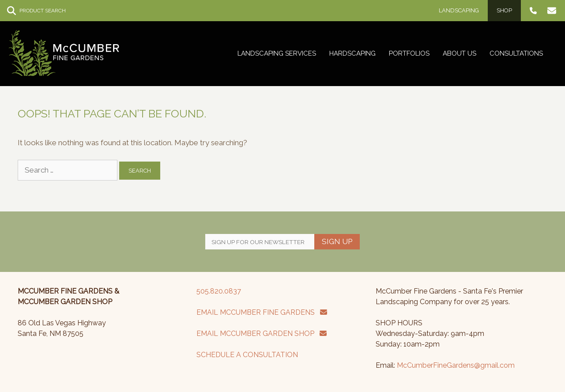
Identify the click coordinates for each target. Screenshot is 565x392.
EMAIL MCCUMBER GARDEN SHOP (262, 334)
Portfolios (409, 53)
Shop (504, 10)
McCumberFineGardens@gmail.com (456, 365)
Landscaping (459, 10)
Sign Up (337, 241)
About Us (460, 53)
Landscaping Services (277, 53)
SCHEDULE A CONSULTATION (247, 355)
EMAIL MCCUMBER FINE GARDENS (262, 312)
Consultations (516, 53)
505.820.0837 (219, 291)
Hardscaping (352, 53)
